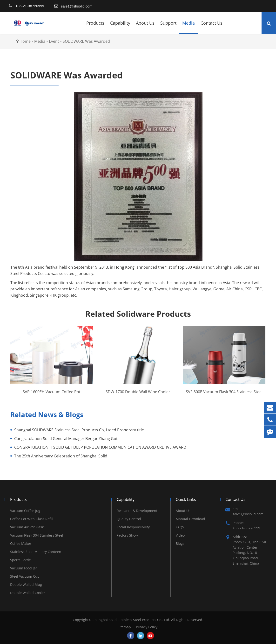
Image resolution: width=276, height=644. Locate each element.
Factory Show (127, 535)
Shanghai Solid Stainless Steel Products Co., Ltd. (132, 620)
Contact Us (212, 27)
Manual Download (190, 519)
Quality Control (129, 519)
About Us (145, 27)
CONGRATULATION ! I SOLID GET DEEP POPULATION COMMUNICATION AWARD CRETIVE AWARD (100, 447)
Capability (120, 27)
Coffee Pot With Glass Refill (32, 519)
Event (54, 41)
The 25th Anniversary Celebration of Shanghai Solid (61, 456)
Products (95, 27)
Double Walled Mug (26, 584)
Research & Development (137, 511)
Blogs (180, 543)
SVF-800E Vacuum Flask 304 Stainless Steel (224, 392)
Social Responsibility (133, 527)
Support (168, 27)
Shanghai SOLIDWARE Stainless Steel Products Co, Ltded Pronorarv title (79, 430)
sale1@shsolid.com (77, 6)
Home (25, 41)
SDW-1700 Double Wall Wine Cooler (138, 392)
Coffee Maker (21, 543)
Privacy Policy (147, 627)
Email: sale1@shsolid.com (244, 511)
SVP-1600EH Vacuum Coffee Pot (52, 392)
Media (188, 27)
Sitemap (124, 627)
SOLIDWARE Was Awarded (86, 41)
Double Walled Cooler (28, 593)
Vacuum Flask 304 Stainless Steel (37, 535)
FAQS (180, 527)
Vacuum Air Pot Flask (27, 527)
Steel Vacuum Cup (25, 576)
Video (180, 535)
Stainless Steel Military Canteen (36, 552)
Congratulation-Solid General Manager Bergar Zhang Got (66, 439)
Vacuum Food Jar (24, 568)
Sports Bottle (20, 560)
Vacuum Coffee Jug (25, 511)
